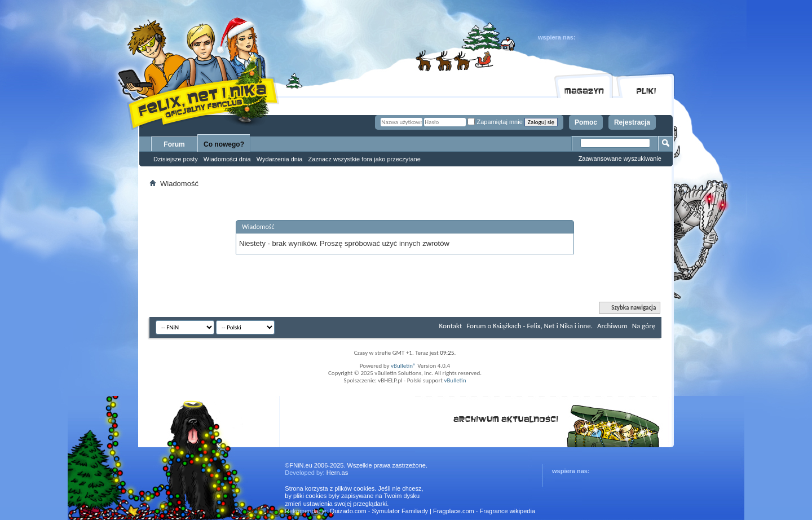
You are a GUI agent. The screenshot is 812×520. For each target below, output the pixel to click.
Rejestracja (632, 122)
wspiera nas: (557, 37)
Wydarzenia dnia (280, 159)
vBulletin (455, 380)
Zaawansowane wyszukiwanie (620, 158)
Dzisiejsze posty (176, 159)
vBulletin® (403, 366)
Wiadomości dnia (227, 159)
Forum (174, 144)
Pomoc (586, 122)
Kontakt (451, 326)
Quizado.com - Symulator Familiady (379, 511)
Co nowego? (224, 144)
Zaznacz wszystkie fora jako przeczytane (364, 159)
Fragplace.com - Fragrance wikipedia (484, 511)
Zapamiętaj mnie (495, 122)
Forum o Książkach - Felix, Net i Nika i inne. (529, 326)
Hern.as (337, 473)
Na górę (644, 326)
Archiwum (612, 326)
